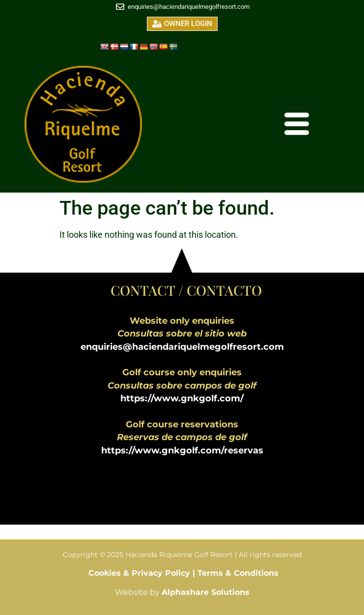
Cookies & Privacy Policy (140, 573)
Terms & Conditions (238, 573)
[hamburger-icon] (297, 126)
